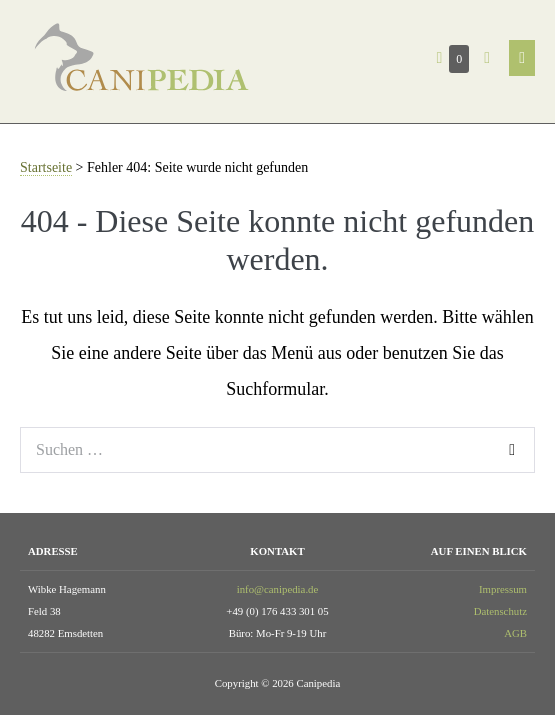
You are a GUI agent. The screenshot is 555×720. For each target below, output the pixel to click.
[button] (487, 58)
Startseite (46, 167)
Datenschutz (500, 611)
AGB (515, 633)
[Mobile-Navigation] (522, 58)
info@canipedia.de (278, 589)
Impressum (503, 589)
